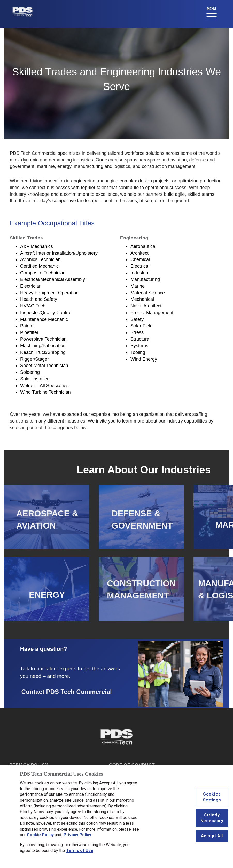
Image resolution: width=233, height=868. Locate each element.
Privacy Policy (77, 837)
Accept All (212, 838)
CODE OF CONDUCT (132, 765)
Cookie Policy (40, 837)
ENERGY (47, 595)
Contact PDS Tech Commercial (66, 692)
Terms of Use (80, 853)
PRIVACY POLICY (29, 765)
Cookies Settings (212, 800)
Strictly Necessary (212, 820)
